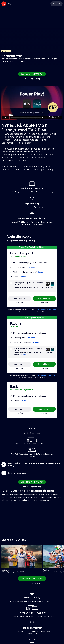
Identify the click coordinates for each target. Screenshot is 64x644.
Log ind (56, 4)
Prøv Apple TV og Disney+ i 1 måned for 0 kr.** (28, 284)
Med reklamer (20, 299)
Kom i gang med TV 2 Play (32, 74)
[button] (32, 465)
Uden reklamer (44, 409)
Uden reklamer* (44, 299)
